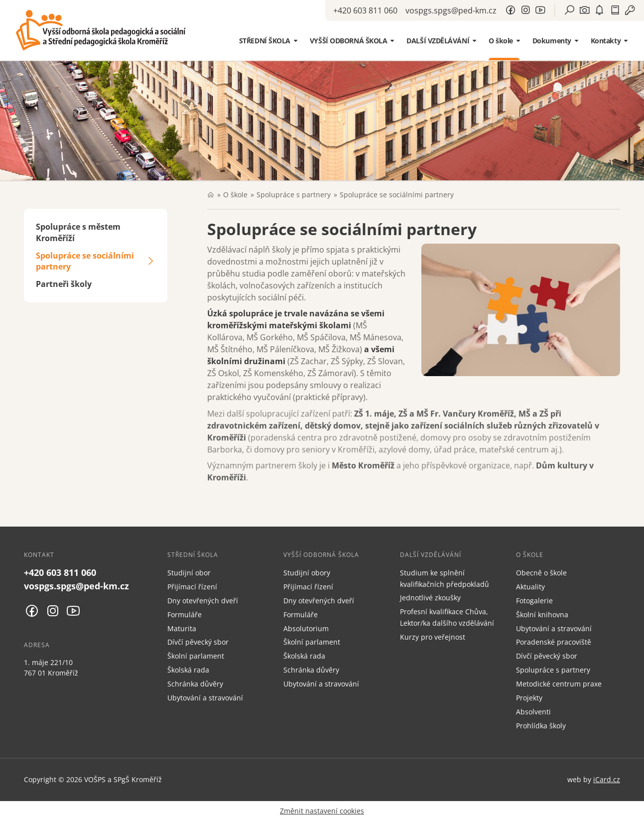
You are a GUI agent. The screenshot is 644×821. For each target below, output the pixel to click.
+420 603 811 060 (365, 10)
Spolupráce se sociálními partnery (85, 261)
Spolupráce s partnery (294, 195)
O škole (235, 195)
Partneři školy (64, 284)
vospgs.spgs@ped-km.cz (451, 10)
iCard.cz (607, 779)
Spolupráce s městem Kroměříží (78, 232)
